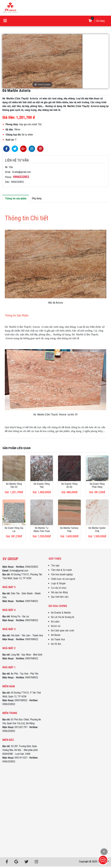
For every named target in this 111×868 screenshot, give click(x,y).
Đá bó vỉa (56, 626)
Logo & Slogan (58, 583)
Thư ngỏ (55, 565)
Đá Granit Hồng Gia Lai (14, 529)
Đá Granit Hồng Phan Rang (97, 485)
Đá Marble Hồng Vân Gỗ (14, 485)
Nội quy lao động (59, 592)
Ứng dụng (37, 198)
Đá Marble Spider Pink (97, 529)
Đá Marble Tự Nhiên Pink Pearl (42, 529)
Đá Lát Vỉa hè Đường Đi (63, 617)
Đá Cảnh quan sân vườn (63, 631)
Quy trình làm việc (60, 597)
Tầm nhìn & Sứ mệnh (61, 570)
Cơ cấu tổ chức (59, 588)
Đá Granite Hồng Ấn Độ (69, 485)
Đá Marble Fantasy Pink (69, 529)
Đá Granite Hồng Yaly (42, 485)
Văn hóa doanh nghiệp (62, 574)
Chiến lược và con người (63, 579)
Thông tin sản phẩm (16, 199)
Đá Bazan (56, 635)
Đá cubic (55, 622)
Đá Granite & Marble (61, 613)
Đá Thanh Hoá (58, 639)
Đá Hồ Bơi (56, 644)
